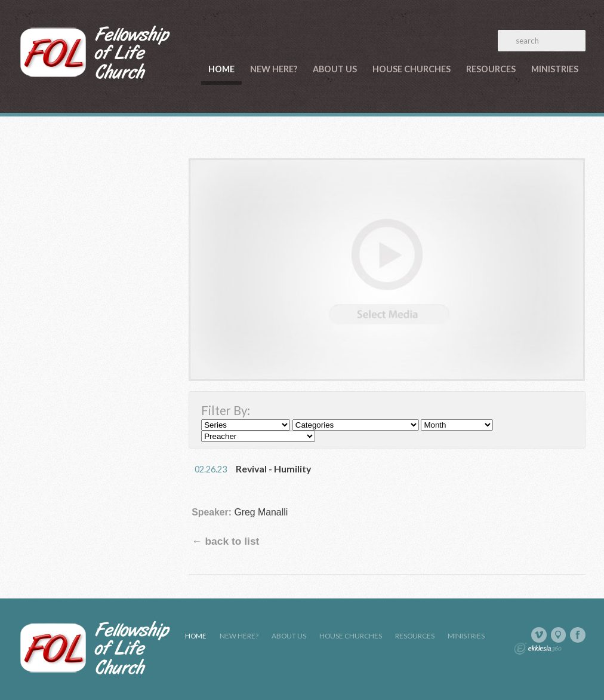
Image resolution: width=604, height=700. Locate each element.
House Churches (412, 69)
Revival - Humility (273, 469)
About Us (335, 69)
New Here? (274, 69)
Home (221, 69)
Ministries (555, 69)
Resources (491, 69)
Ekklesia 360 (538, 649)
